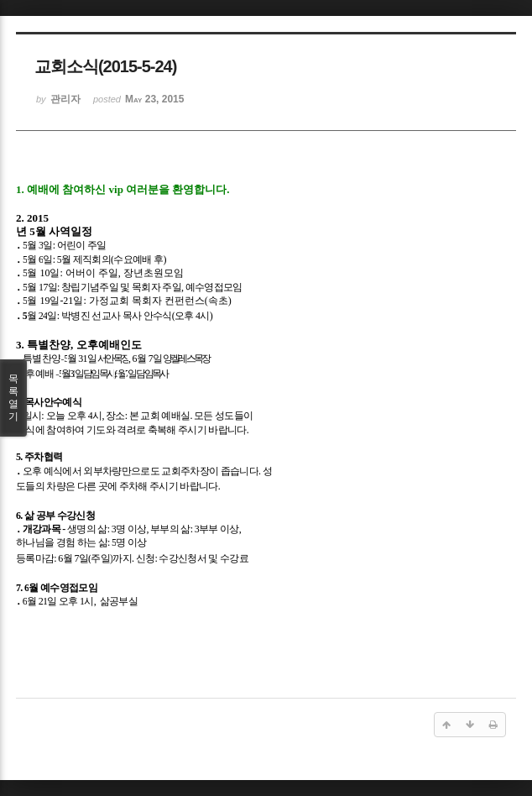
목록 (13, 398)
